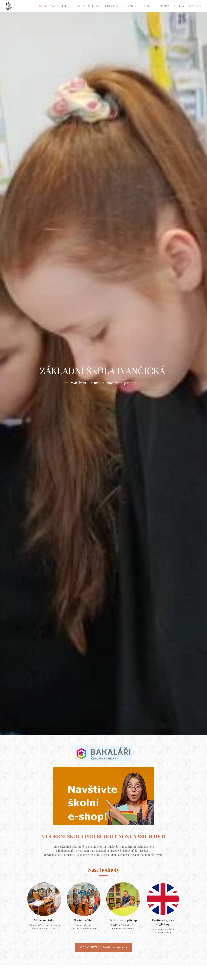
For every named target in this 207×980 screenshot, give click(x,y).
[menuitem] (43, 6)
